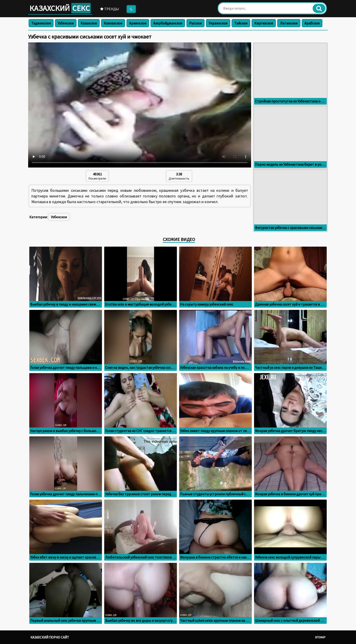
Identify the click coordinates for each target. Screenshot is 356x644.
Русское (195, 23)
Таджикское (41, 23)
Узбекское (66, 23)
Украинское (218, 23)
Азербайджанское (168, 23)
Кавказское (113, 23)
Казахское (89, 23)
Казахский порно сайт (50, 637)
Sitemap (320, 637)
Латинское (289, 23)
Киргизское (264, 23)
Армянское (138, 23)
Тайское (241, 23)
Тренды (110, 9)
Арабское (312, 23)
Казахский (60, 8)
